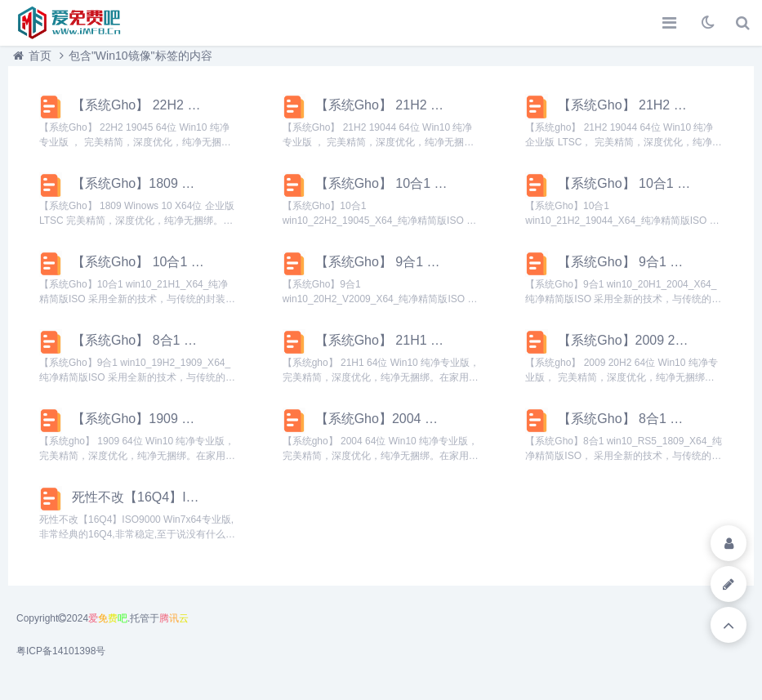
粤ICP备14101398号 (61, 651)
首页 (40, 56)
